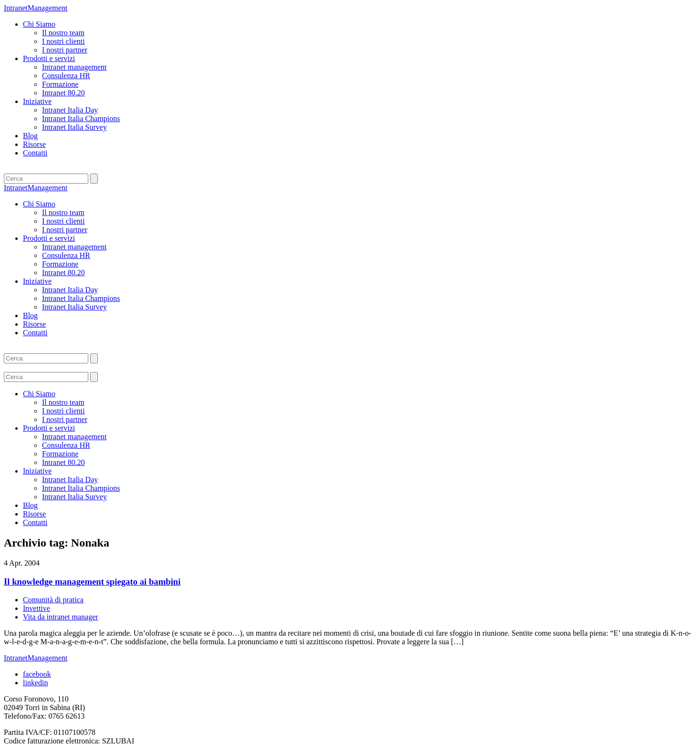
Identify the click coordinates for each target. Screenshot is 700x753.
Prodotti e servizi (49, 58)
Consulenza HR (66, 76)
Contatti (35, 153)
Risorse (34, 144)
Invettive (37, 608)
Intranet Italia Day (70, 110)
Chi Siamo (39, 24)
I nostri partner (65, 50)
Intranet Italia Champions (81, 119)
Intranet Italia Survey (74, 127)
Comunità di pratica (53, 600)
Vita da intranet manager (61, 617)
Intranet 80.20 (63, 93)
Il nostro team (63, 33)
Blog (30, 136)
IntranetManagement (36, 8)
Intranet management (74, 67)
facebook (37, 674)
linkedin (35, 683)
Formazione (60, 84)
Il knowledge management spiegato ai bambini (92, 582)
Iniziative (37, 101)
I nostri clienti (63, 41)
